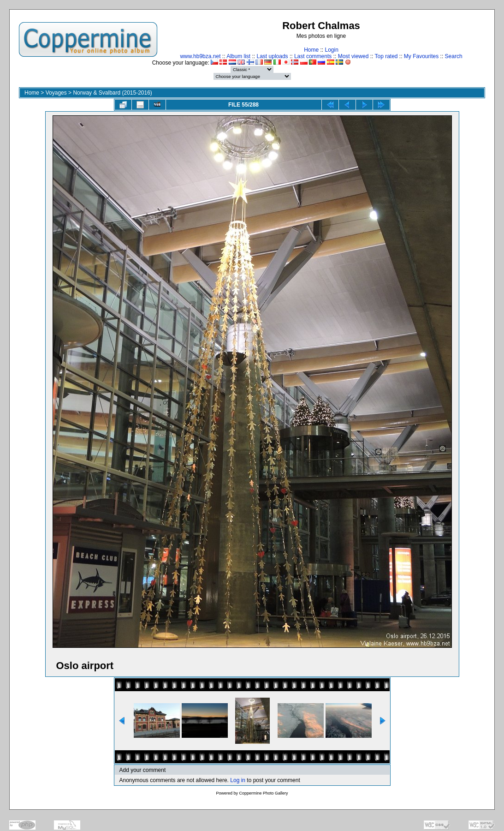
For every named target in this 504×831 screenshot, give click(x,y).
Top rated (386, 56)
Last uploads (273, 56)
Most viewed (353, 56)
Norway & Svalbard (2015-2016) (112, 93)
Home (311, 50)
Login (331, 50)
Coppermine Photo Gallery (263, 793)
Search (454, 56)
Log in (238, 780)
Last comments (313, 56)
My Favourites (421, 56)
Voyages (56, 93)
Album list (238, 56)
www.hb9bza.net (200, 56)
